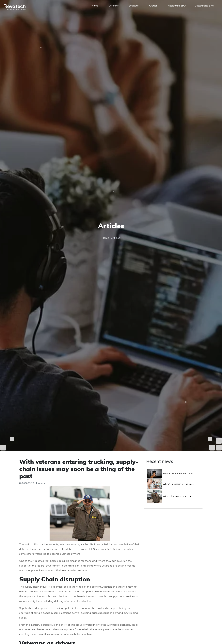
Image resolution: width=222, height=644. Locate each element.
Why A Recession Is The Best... (179, 484)
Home (106, 238)
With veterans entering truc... (178, 496)
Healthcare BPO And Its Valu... (179, 474)
